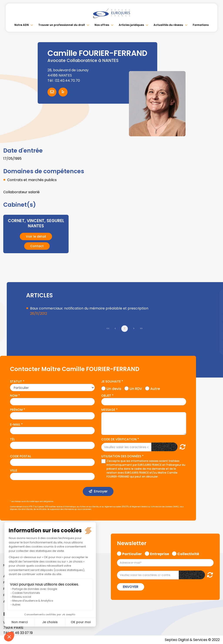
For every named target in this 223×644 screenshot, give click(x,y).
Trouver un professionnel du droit (62, 25)
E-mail (15, 424)
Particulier (132, 553)
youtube (214, 322)
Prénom (16, 409)
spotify (214, 339)
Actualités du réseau (168, 25)
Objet (106, 395)
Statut (16, 381)
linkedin (214, 313)
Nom (14, 395)
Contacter (52, 92)
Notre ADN (22, 25)
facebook (214, 296)
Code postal (21, 456)
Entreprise (160, 553)
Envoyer (101, 491)
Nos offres (102, 25)
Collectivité (188, 553)
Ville (14, 470)
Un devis (114, 388)
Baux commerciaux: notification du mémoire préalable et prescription (90, 308)
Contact (37, 246)
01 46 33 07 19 (22, 633)
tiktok (214, 348)
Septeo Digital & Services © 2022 (192, 640)
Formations (201, 25)
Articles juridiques (131, 25)
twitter (214, 305)
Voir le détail (36, 236)
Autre (155, 388)
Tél (12, 439)
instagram (214, 331)
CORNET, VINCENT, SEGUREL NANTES (36, 223)
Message (108, 409)
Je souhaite (111, 381)
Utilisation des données (121, 456)
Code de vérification (119, 439)
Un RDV (136, 388)
